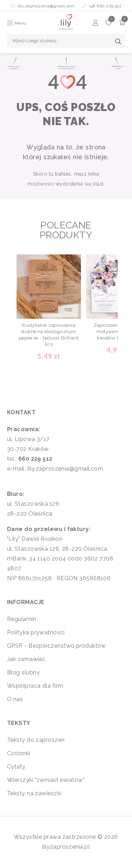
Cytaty (16, 767)
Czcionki (19, 753)
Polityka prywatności (36, 632)
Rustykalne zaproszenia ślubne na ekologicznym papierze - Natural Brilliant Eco (49, 335)
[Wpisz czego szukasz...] (66, 41)
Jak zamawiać (26, 659)
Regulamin (22, 619)
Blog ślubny (23, 672)
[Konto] (96, 24)
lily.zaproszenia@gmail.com (43, 6)
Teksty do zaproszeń (36, 740)
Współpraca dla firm (35, 686)
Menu (17, 23)
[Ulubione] (109, 24)
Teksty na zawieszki (34, 793)
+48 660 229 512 (102, 6)
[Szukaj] (118, 42)
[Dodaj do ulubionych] (76, 259)
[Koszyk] (122, 24)
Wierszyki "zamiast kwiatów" (46, 780)
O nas (15, 699)
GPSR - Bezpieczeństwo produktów (56, 646)
